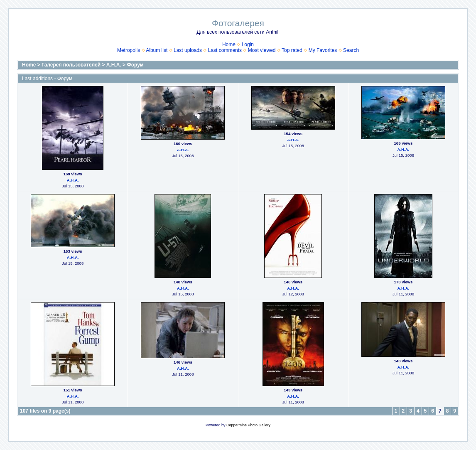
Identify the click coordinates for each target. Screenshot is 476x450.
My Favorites (323, 50)
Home (229, 44)
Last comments (225, 50)
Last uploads (188, 50)
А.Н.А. (114, 65)
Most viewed (262, 50)
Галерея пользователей (71, 65)
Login (248, 44)
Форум (135, 65)
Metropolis (129, 50)
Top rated (292, 50)
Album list (157, 50)
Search (351, 50)
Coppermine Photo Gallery (248, 425)
